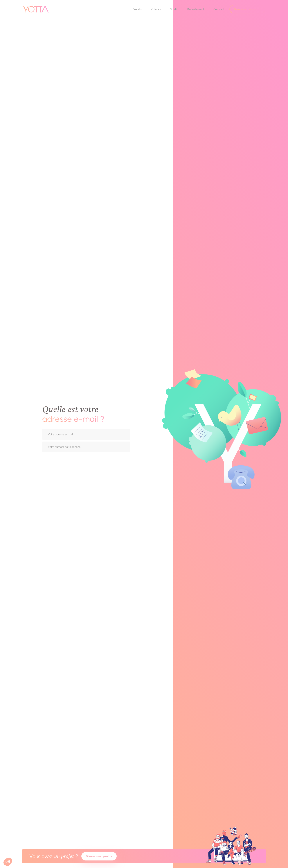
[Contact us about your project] (144, 856)
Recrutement (196, 9)
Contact (219, 9)
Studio (174, 9)
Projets (137, 9)
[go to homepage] (36, 9)
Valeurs (156, 9)
